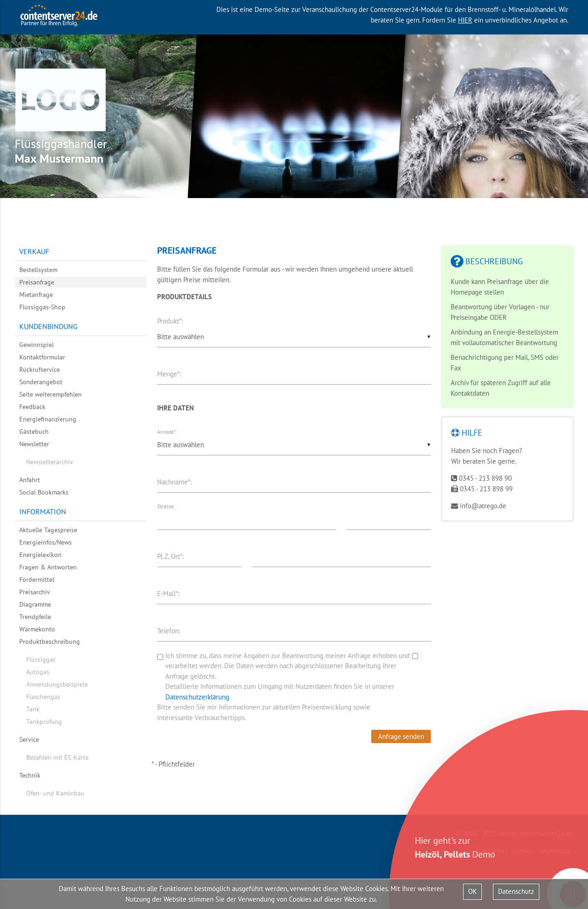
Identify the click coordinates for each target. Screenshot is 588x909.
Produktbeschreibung (50, 642)
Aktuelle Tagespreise (48, 530)
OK (472, 891)
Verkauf (34, 251)
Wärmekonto (37, 629)
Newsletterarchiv (50, 462)
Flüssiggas (41, 659)
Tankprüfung (44, 722)
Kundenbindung (48, 326)
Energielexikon (40, 555)
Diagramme (35, 604)
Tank (33, 709)
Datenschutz (516, 891)
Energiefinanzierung (48, 419)
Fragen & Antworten (48, 567)
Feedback (32, 407)
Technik (30, 775)
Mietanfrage (36, 295)
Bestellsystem (38, 270)
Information (43, 511)
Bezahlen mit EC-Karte (57, 757)
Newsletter (34, 444)
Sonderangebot (41, 382)
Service (29, 739)
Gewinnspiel (37, 345)
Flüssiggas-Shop (42, 307)
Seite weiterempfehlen (51, 394)
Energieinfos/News (45, 542)
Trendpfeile (35, 617)
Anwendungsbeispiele (57, 684)
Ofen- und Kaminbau (55, 793)
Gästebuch (34, 432)
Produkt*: (170, 321)
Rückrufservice (40, 369)
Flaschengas (43, 697)
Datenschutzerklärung (197, 697)
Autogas (38, 672)
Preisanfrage (37, 282)
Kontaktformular (42, 357)
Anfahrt (30, 480)
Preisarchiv (35, 592)
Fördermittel (37, 579)
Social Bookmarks (44, 492)
